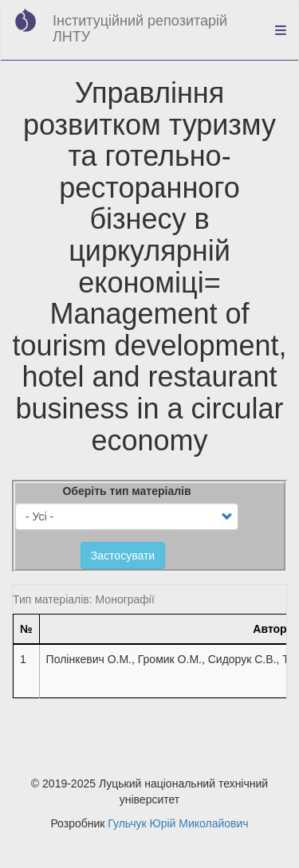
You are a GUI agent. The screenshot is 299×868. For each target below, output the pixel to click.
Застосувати (123, 556)
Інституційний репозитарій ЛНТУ (140, 29)
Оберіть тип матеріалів (126, 491)
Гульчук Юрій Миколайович (178, 823)
